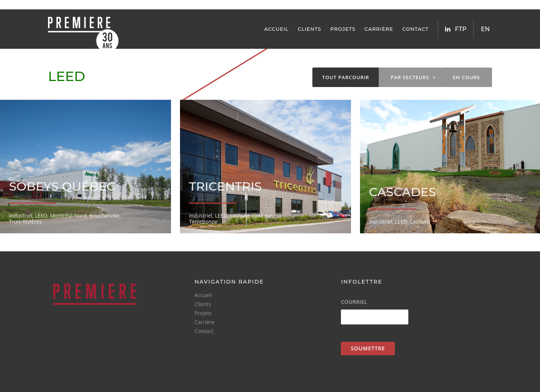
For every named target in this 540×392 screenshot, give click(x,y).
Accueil (277, 29)
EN (485, 29)
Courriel (354, 302)
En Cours (466, 77)
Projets (343, 29)
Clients (310, 29)
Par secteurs (413, 77)
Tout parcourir (346, 77)
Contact (415, 29)
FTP (461, 29)
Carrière (379, 29)
